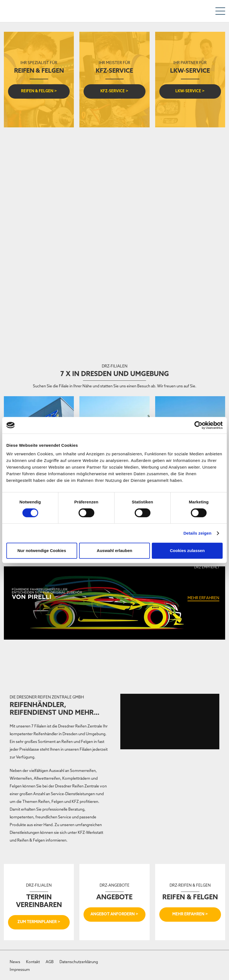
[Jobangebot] (114, 183)
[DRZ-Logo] (16, 11)
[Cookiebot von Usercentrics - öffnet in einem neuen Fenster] (198, 425)
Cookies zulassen (187, 551)
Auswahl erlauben (114, 551)
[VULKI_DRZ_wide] (114, 291)
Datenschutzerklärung (79, 962)
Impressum (20, 970)
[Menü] (220, 11)
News (15, 962)
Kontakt (33, 962)
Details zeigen (197, 533)
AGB (50, 962)
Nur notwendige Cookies (42, 551)
